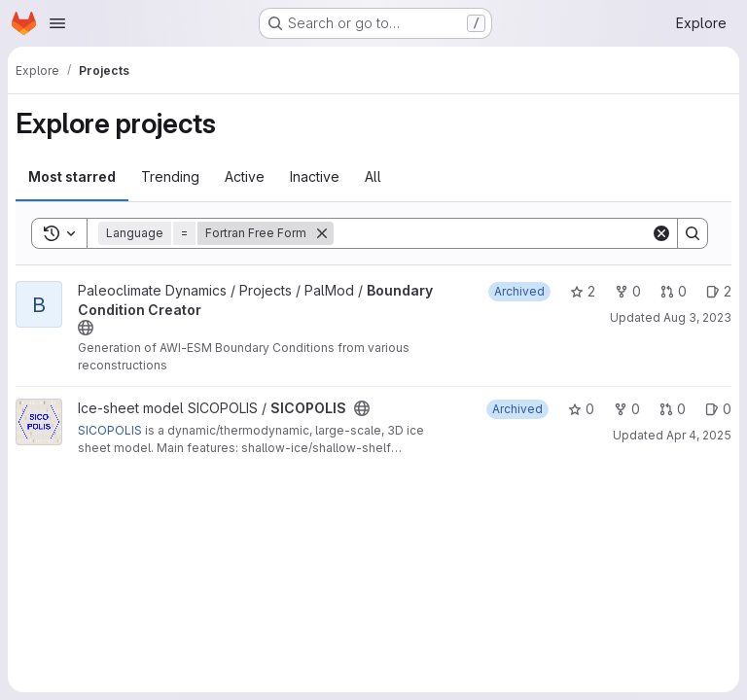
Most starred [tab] (72, 176)
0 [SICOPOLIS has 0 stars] (581, 409)
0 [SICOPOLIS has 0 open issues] (718, 409)
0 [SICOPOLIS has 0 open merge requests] (673, 409)
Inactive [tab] (315, 176)
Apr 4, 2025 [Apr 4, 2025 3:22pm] (699, 435)
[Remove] (322, 233)
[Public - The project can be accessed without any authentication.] (86, 328)
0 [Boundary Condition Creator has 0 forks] (628, 291)
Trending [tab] (170, 176)
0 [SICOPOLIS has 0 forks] (627, 409)
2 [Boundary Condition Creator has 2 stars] (583, 291)
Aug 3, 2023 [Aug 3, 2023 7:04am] (697, 317)
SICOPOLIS (110, 430)
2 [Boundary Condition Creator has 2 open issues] (719, 291)
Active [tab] (245, 176)
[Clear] (661, 233)
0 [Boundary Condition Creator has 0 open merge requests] (674, 291)
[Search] (492, 233)
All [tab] (373, 176)
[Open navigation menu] (57, 23)
